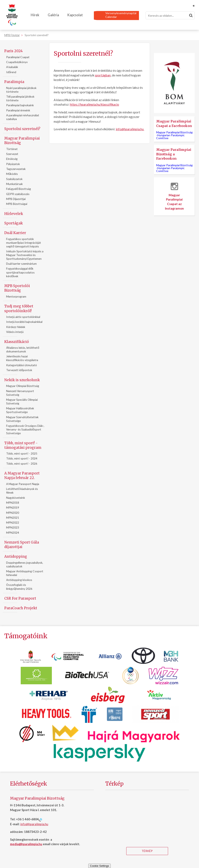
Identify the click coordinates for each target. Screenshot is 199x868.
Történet (12, 149)
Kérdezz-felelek (16, 327)
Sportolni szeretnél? (22, 129)
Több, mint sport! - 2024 (22, 458)
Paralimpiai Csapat (18, 57)
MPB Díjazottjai (16, 199)
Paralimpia (14, 82)
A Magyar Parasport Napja (23, 484)
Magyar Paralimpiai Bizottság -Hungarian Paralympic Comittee (174, 135)
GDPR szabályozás (18, 194)
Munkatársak (14, 184)
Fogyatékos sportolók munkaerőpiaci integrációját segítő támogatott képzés (24, 243)
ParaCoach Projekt (21, 608)
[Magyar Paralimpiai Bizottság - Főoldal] (12, 15)
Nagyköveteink (16, 498)
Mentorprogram (16, 296)
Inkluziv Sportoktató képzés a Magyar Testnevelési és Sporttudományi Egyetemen (25, 255)
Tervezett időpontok (19, 370)
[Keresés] (170, 15)
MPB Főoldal (12, 35)
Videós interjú (15, 332)
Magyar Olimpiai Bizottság (23, 386)
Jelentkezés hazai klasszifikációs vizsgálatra (22, 358)
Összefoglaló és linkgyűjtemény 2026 (19, 587)
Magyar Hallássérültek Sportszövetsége (20, 410)
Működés (12, 174)
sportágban (103, 75)
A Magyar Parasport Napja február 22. (22, 476)
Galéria (53, 15)
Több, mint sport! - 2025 (22, 453)
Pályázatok (13, 164)
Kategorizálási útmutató (22, 365)
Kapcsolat (75, 15)
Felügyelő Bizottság (19, 189)
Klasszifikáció (17, 342)
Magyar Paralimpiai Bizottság (22, 141)
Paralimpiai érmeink (18, 110)
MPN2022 (13, 522)
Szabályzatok (14, 179)
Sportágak (14, 223)
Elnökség (12, 159)
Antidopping (16, 556)
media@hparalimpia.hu (26, 844)
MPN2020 (13, 513)
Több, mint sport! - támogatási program (23, 445)
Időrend (11, 72)
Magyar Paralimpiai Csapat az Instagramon (174, 196)
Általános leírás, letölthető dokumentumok (23, 349)
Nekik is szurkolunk (22, 380)
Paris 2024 (14, 51)
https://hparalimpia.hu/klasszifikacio (94, 104)
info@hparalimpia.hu (130, 129)
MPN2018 (13, 503)
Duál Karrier (15, 233)
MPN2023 (13, 527)
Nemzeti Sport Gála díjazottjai (22, 545)
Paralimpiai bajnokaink (20, 105)
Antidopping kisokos (19, 580)
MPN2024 (13, 533)
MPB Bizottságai (17, 204)
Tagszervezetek (16, 169)
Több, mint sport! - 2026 (22, 463)
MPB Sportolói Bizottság (17, 288)
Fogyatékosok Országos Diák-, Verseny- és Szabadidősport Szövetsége (25, 429)
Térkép (147, 851)
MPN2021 (13, 518)
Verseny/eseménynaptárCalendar (121, 15)
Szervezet (12, 154)
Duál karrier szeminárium (21, 264)
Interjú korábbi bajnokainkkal (24, 322)
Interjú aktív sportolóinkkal (23, 317)
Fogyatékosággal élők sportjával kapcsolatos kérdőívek (20, 272)
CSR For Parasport (20, 598)
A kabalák (12, 67)
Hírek (35, 15)
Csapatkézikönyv (17, 62)
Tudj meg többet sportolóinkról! (19, 308)
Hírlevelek (14, 214)
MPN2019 (13, 507)
